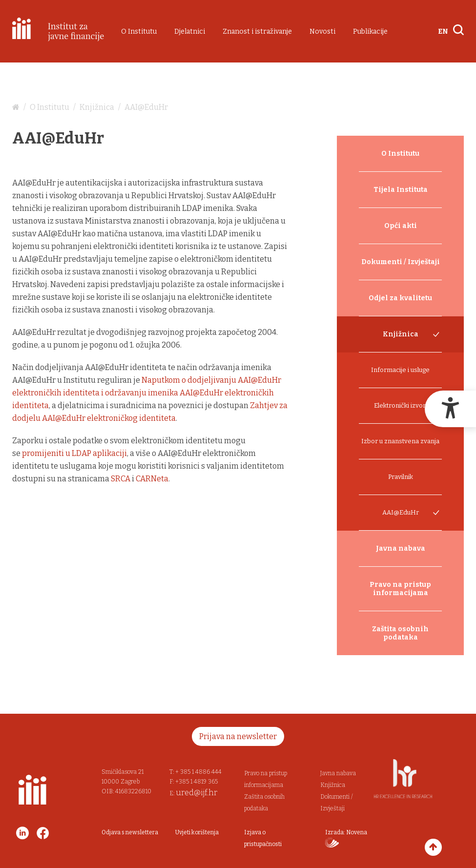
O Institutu (139, 31)
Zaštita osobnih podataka (400, 633)
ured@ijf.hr (197, 793)
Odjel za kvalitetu (400, 298)
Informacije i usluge (400, 370)
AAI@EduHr (146, 107)
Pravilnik (401, 477)
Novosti (322, 31)
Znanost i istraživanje (257, 31)
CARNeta (152, 479)
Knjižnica (97, 107)
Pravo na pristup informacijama (400, 589)
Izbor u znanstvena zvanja (400, 441)
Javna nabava (401, 548)
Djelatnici (190, 31)
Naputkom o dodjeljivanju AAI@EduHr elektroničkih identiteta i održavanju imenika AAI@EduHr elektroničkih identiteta (147, 393)
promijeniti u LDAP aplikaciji (74, 453)
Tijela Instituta (401, 190)
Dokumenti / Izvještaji (401, 262)
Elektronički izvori (401, 405)
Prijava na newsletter (238, 736)
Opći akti (401, 226)
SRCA (121, 479)
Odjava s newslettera (130, 832)
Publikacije (370, 31)
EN (443, 31)
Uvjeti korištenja (197, 832)
